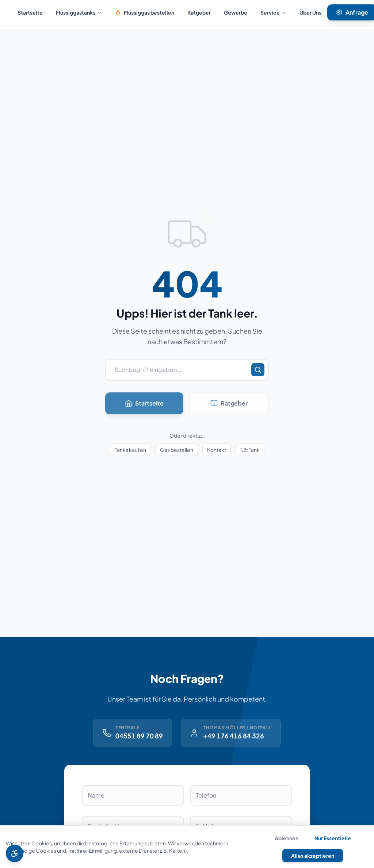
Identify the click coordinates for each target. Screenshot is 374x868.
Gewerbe (236, 12)
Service (273, 12)
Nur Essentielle (333, 838)
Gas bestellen (177, 450)
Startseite (30, 12)
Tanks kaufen (130, 450)
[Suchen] (258, 370)
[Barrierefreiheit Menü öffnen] (15, 853)
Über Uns (310, 12)
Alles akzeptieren (313, 856)
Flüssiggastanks (79, 12)
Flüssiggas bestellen (145, 12)
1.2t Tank (250, 450)
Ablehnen (287, 838)
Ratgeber (199, 12)
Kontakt (217, 450)
